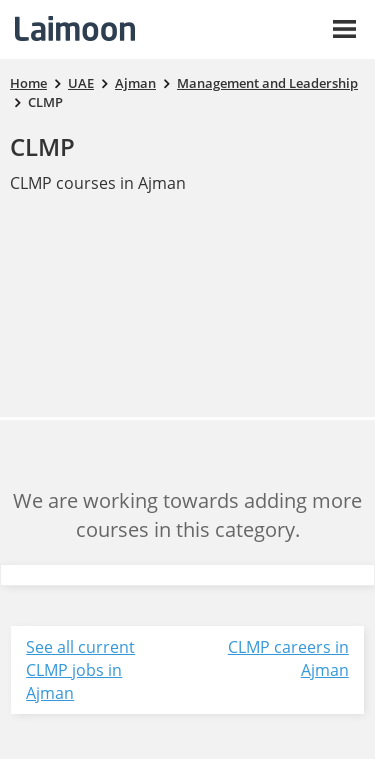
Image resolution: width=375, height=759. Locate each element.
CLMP (42, 146)
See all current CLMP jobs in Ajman (80, 670)
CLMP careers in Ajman (288, 658)
